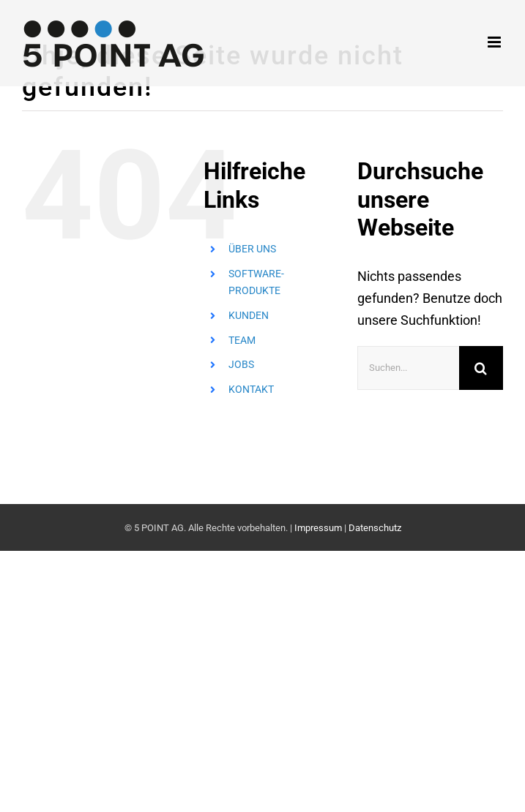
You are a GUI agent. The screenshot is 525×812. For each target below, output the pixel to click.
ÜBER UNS (252, 249)
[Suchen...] (408, 368)
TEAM (242, 340)
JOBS (241, 364)
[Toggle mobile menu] (495, 42)
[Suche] (481, 368)
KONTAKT (251, 389)
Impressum (318, 528)
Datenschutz (375, 528)
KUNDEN (249, 315)
